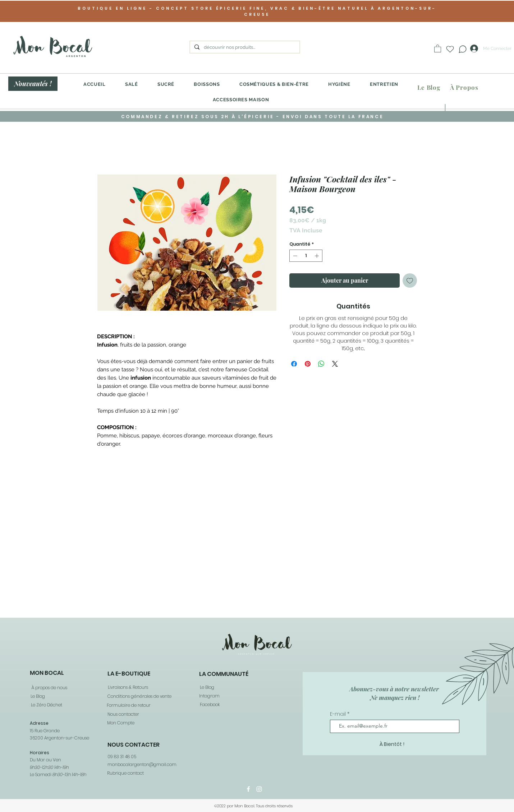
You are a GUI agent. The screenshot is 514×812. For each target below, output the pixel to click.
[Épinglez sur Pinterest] (308, 364)
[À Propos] (464, 87)
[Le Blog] (429, 87)
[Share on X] (335, 364)
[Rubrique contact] (125, 773)
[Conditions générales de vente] (139, 697)
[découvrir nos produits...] (244, 47)
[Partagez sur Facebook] (294, 364)
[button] (438, 48)
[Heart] (450, 49)
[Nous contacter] (123, 714)
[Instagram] (259, 789)
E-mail (339, 714)
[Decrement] (294, 256)
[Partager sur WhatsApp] (321, 364)
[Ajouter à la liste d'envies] (410, 280)
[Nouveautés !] (33, 84)
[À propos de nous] (49, 688)
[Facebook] (209, 705)
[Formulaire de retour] (128, 706)
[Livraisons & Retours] (127, 688)
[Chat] (462, 49)
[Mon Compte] (120, 723)
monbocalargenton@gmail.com (142, 764)
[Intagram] (209, 696)
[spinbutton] (306, 256)
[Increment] (317, 256)
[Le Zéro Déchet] (46, 705)
